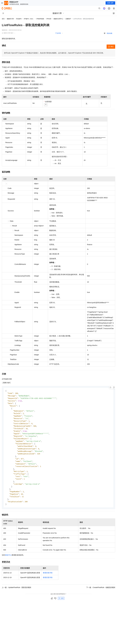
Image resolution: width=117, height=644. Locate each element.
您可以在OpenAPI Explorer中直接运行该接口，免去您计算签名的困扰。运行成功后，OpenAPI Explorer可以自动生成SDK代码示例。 (54, 53)
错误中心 (8, 560)
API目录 (49, 19)
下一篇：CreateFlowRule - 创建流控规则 (101, 593)
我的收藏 (109, 33)
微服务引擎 (10, 19)
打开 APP (110, 3)
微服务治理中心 (58, 19)
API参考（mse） (29, 19)
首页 (3, 19)
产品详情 (58, 33)
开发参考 (19, 19)
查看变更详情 (48, 578)
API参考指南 (40, 19)
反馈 (61, 604)
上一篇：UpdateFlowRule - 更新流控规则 (16, 593)
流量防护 (68, 19)
